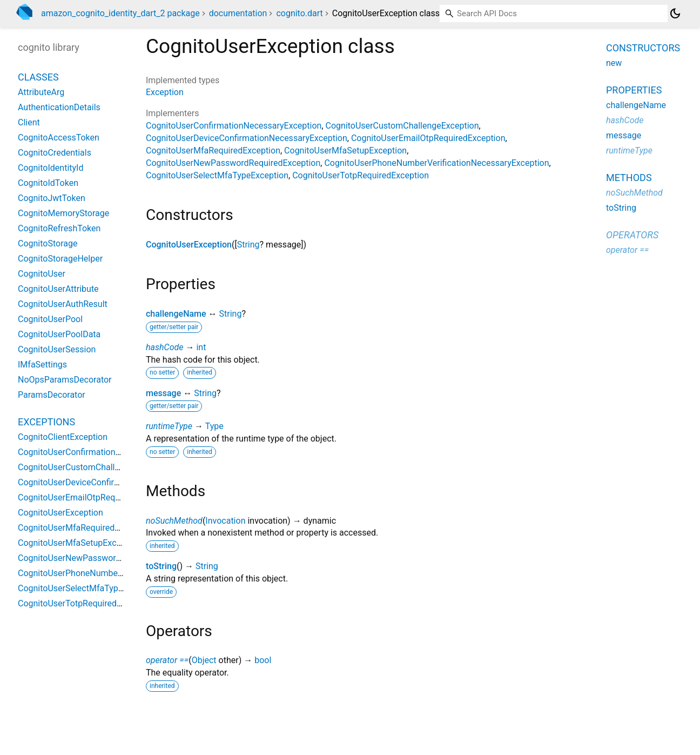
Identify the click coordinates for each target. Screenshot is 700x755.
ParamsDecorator (52, 395)
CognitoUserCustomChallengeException (402, 126)
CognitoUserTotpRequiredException (361, 175)
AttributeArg (41, 92)
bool (263, 660)
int (201, 347)
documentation (238, 13)
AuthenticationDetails (59, 107)
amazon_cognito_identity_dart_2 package (120, 13)
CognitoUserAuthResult (63, 304)
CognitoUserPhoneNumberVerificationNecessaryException (436, 163)
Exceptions (46, 422)
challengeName (176, 314)
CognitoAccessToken (59, 138)
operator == (167, 660)
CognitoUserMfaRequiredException (213, 151)
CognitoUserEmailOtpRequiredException (428, 138)
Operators (632, 235)
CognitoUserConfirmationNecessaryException (234, 126)
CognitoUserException (189, 245)
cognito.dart (299, 13)
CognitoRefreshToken (59, 228)
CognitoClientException (63, 437)
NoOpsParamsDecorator (65, 380)
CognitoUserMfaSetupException (345, 151)
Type (214, 426)
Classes (38, 77)
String (248, 245)
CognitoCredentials (55, 153)
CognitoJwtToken (52, 198)
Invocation (225, 521)
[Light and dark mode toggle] (675, 14)
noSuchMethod (174, 521)
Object (204, 660)
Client (29, 122)
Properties (634, 90)
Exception (165, 92)
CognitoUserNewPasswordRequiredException (233, 163)
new (614, 63)
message (163, 393)
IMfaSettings (42, 365)
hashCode (164, 347)
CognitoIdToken (48, 183)
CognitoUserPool (50, 319)
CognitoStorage (48, 243)
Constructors (643, 48)
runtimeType (169, 426)
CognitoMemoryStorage (63, 213)
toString (161, 566)
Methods (629, 178)
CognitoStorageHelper (60, 259)
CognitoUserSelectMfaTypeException (217, 175)
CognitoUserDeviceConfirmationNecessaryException (247, 138)
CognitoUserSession (57, 349)
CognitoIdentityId (51, 168)
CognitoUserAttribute (58, 289)
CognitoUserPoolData (59, 334)
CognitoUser (42, 274)
